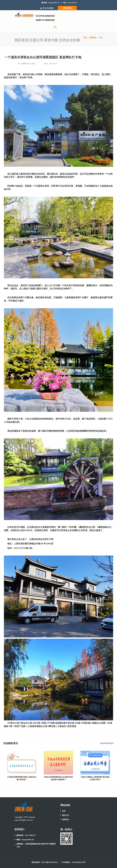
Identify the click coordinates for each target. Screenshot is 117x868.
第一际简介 (66, 829)
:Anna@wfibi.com (53, 3)
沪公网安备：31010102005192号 (73, 862)
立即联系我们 (67, 8)
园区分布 (66, 815)
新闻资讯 (94, 38)
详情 (101, 38)
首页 (86, 38)
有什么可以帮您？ (49, 8)
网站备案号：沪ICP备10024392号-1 (45, 862)
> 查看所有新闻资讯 (106, 743)
